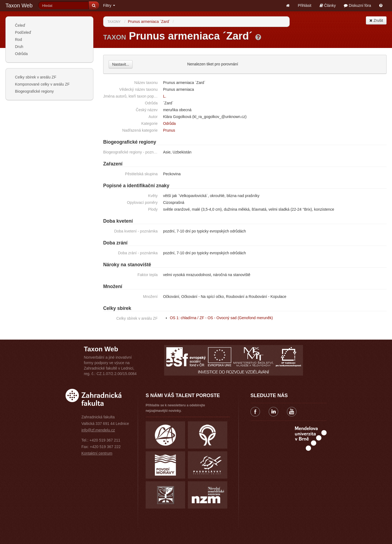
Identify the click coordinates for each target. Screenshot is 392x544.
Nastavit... (121, 64)
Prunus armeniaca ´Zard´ (149, 22)
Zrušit (376, 20)
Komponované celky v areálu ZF (42, 84)
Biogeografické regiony (34, 91)
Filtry (109, 5)
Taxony (114, 22)
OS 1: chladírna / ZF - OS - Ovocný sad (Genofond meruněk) (221, 318)
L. (165, 96)
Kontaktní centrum (97, 453)
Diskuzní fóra (357, 5)
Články (328, 5)
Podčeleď (23, 32)
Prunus (169, 130)
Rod (19, 40)
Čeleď (20, 25)
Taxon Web (19, 5)
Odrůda (21, 54)
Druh (19, 47)
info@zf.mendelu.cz (98, 430)
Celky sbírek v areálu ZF (36, 77)
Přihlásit (305, 5)
